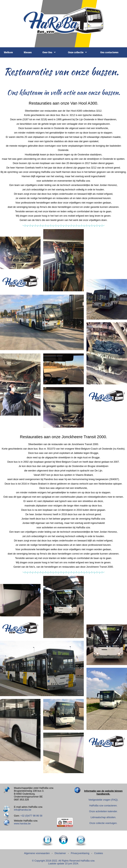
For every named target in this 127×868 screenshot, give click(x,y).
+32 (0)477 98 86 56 (31, 816)
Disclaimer (60, 853)
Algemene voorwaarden (37, 853)
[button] (3, 322)
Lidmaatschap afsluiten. (103, 817)
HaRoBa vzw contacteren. (103, 806)
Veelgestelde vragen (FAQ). (103, 800)
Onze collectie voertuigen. (103, 823)
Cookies (99, 853)
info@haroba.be (23, 810)
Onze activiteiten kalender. (103, 811)
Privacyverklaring (80, 853)
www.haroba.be (22, 824)
